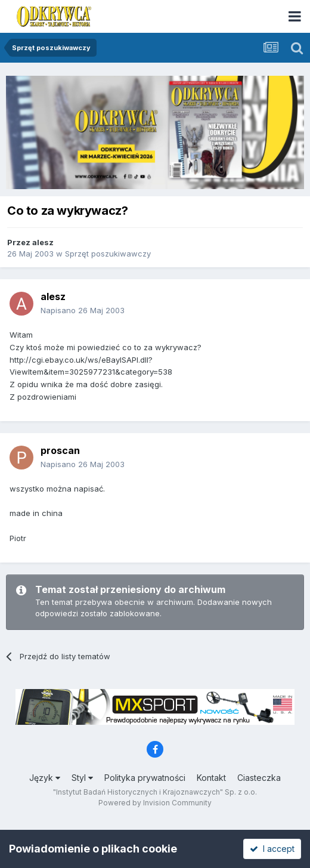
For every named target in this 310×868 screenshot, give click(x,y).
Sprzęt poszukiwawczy (108, 254)
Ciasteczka (259, 778)
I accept (272, 849)
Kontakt (211, 778)
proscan (60, 450)
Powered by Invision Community (155, 803)
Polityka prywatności (145, 778)
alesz (43, 242)
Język (45, 778)
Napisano (83, 310)
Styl (82, 778)
